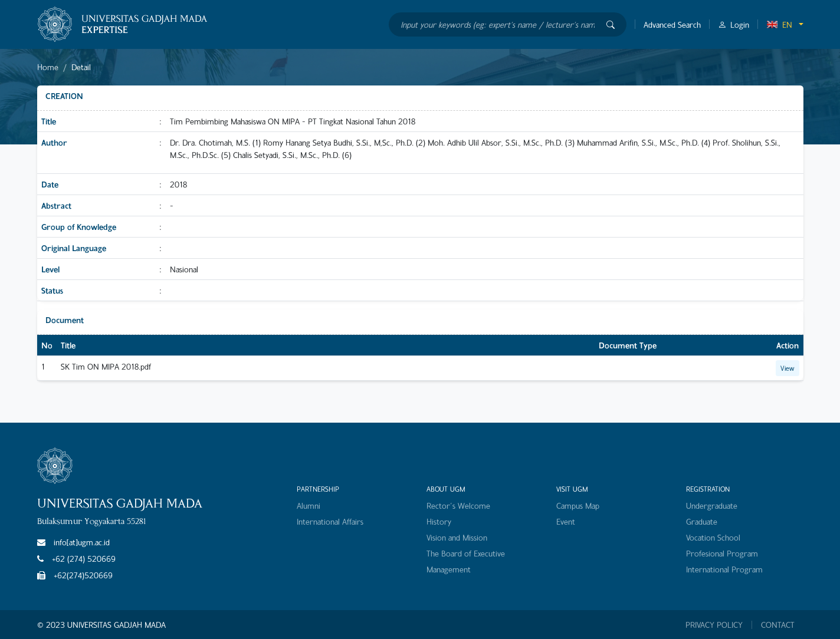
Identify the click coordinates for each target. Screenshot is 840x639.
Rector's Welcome (458, 505)
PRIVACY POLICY (714, 625)
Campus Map (578, 505)
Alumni (309, 505)
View (787, 368)
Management (449, 569)
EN (779, 24)
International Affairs (330, 521)
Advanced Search (672, 24)
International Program (724, 569)
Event (566, 521)
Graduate (702, 521)
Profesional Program (722, 553)
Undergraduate (712, 505)
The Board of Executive (466, 553)
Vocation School (713, 537)
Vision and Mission (457, 537)
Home (48, 67)
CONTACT (778, 625)
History (439, 521)
